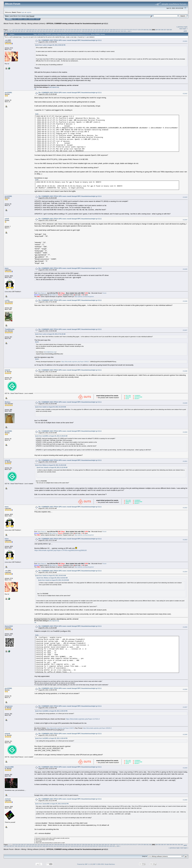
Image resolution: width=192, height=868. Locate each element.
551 (64, 30)
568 (111, 30)
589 (171, 30)
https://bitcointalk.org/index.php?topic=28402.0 (75, 362)
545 (47, 30)
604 (44, 31)
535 (19, 30)
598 (27, 31)
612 (66, 31)
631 (119, 31)
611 (63, 31)
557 (81, 30)
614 (72, 31)
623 (97, 31)
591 (8, 31)
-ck (6, 40)
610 (61, 31)
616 (77, 31)
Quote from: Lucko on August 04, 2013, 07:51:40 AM (50, 334)
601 (36, 31)
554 (72, 30)
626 (105, 31)
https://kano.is (42, 293)
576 (134, 30)
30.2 (28, 16)
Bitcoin (17, 23)
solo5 (7, 219)
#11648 (185, 371)
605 (47, 31)
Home (9, 19)
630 (116, 31)
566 (106, 30)
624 (100, 31)
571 (120, 30)
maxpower (9, 706)
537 (25, 30)
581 (148, 30)
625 (102, 31)
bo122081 (8, 93)
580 (145, 30)
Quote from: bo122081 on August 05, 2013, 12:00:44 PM (51, 711)
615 (75, 31)
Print (185, 31)
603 (41, 31)
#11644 (185, 220)
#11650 (185, 432)
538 (28, 30)
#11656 (185, 689)
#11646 (185, 301)
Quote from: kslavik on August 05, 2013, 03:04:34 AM (50, 575)
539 (30, 30)
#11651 (185, 461)
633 (125, 31)
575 (131, 30)
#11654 (185, 572)
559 (86, 30)
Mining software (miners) (36, 23)
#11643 (185, 197)
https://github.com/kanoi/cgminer (84, 296)
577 (136, 30)
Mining (24, 23)
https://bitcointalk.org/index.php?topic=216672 (60, 728)
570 (117, 30)
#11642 (185, 94)
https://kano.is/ (53, 295)
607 (52, 31)
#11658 (185, 734)
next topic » (183, 29)
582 (150, 30)
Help (15, 19)
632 (122, 31)
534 (17, 30)
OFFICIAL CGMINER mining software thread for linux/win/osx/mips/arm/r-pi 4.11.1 (77, 23)
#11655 (185, 627)
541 (36, 30)
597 (24, 31)
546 (50, 30)
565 (103, 30)
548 (56, 30)
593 (13, 31)
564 (100, 30)
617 (80, 31)
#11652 (185, 508)
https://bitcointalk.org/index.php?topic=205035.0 (97, 728)
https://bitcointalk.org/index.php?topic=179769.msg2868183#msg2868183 (60, 550)
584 (157, 30)
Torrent (32, 16)
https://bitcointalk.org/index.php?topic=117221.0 (83, 719)
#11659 (185, 768)
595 (19, 31)
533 (14, 30)
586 (162, 30)
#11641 (185, 41)
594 (16, 31)
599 (30, 31)
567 (108, 30)
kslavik (7, 370)
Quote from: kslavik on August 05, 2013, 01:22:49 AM (50, 407)
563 (97, 30)
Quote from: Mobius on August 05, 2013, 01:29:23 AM (51, 465)
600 (33, 31)
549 (58, 30)
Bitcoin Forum (9, 23)
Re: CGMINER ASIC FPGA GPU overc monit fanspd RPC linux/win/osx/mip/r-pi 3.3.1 (70, 40)
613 (69, 31)
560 (89, 30)
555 (75, 30)
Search (20, 19)
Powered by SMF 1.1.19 (84, 864)
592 (11, 31)
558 (83, 30)
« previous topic (182, 27)
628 (111, 31)
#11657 (185, 707)
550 (61, 30)
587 (165, 30)
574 (128, 30)
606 (49, 31)
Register (31, 19)
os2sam (8, 799)
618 (83, 31)
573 (125, 30)
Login (25, 19)
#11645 (185, 269)
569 (114, 30)
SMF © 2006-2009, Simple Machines (104, 864)
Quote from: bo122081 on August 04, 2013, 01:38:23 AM (51, 436)
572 (122, 30)
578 (139, 30)
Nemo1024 (9, 626)
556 (78, 30)
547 (53, 30)
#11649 (185, 403)
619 (86, 31)
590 (5, 31)
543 (42, 30)
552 (67, 30)
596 (22, 31)
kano (7, 268)
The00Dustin (10, 329)
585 (159, 30)
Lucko (7, 300)
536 (22, 30)
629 (114, 31)
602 (38, 31)
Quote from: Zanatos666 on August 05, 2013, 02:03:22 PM (52, 804)
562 (95, 30)
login (23, 12)
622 (94, 31)
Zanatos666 (9, 767)
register (29, 12)
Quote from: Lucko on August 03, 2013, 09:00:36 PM (50, 45)
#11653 (185, 540)
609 (58, 31)
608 (55, 31)
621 (91, 31)
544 (44, 30)
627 (108, 31)
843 (129, 31)
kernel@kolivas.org (50, 352)
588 (168, 30)
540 (33, 30)
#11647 (185, 330)
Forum (104, 293)
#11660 (185, 800)
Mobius (8, 402)
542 (39, 30)
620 (89, 31)
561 (92, 30)
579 (142, 30)
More (37, 19)
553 (69, 30)
